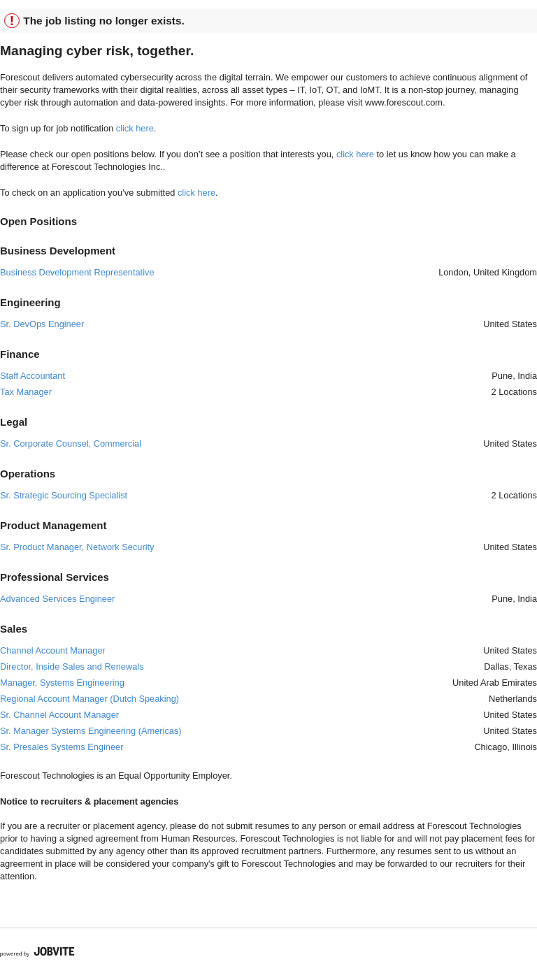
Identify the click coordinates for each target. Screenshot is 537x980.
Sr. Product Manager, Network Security (77, 547)
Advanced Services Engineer (57, 599)
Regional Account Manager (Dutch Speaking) (89, 699)
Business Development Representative (77, 272)
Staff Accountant (33, 376)
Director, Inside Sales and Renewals (72, 666)
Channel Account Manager (53, 650)
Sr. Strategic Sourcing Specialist (64, 495)
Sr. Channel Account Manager (59, 715)
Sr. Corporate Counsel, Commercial (71, 444)
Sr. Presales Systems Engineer (62, 747)
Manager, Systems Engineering (62, 683)
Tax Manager (26, 392)
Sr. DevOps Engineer (42, 324)
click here (135, 128)
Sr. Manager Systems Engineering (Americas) (91, 731)
